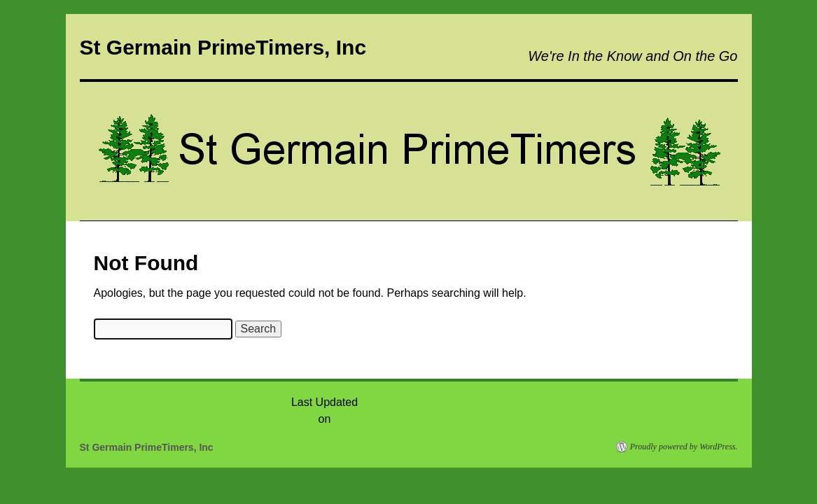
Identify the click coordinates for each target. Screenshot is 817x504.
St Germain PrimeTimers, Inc (223, 47)
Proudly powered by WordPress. (684, 447)
